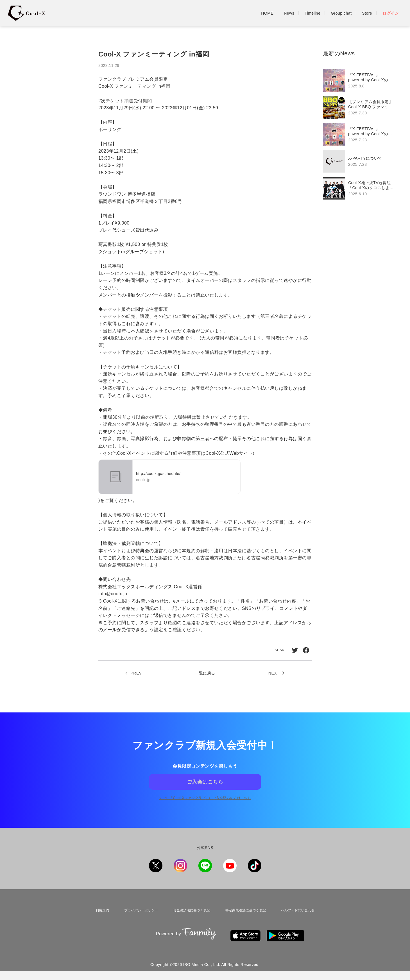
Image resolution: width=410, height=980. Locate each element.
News (289, 13)
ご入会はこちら (205, 789)
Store (367, 13)
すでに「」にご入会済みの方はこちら (205, 812)
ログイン (391, 13)
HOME (267, 13)
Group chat (341, 13)
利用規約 (98, 924)
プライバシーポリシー (137, 924)
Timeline (312, 13)
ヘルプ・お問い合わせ (300, 924)
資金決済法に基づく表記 (189, 924)
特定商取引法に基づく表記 (246, 924)
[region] (361, 134)
